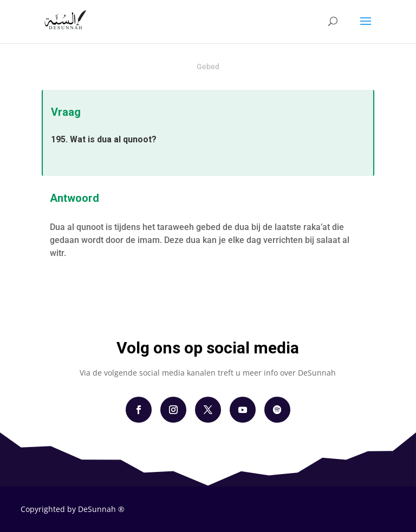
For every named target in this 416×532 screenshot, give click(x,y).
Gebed (208, 67)
